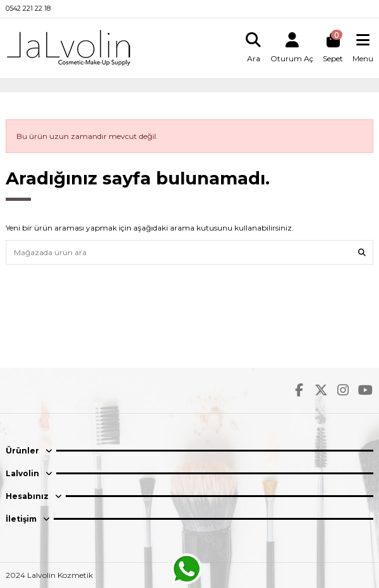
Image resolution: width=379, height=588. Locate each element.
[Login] (292, 48)
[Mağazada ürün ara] (362, 252)
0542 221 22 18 (28, 9)
